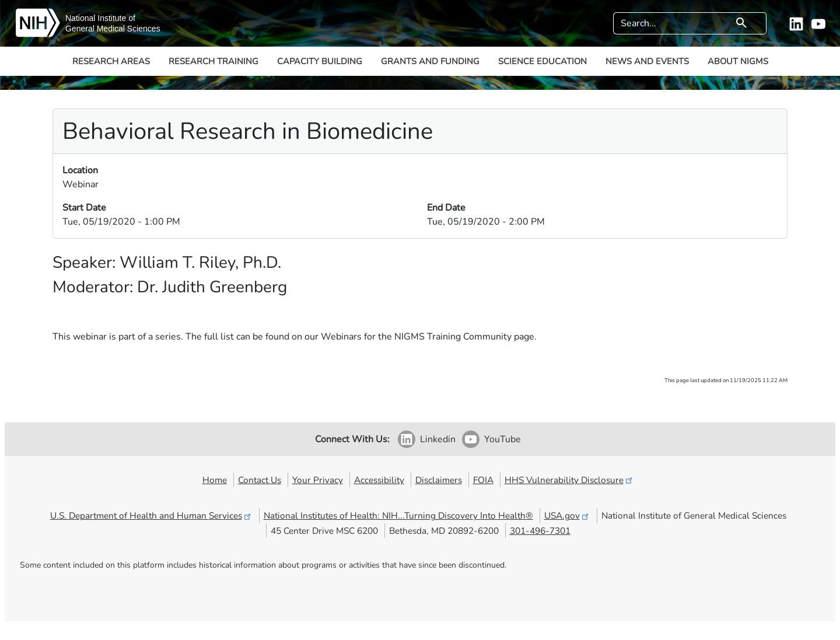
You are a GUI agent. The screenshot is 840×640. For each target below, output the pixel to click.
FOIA (483, 480)
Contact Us (260, 480)
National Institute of (100, 18)
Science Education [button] (542, 61)
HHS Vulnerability (569, 480)
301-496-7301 (540, 531)
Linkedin (438, 439)
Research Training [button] (213, 61)
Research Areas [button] (111, 61)
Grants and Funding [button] (430, 61)
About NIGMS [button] (738, 61)
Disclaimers (439, 480)
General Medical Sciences (113, 29)
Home (215, 480)
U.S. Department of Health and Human (151, 515)
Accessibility (379, 480)
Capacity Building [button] (320, 61)
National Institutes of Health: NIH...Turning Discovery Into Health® (398, 515)
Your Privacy (318, 480)
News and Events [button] (647, 61)
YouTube (503, 439)
